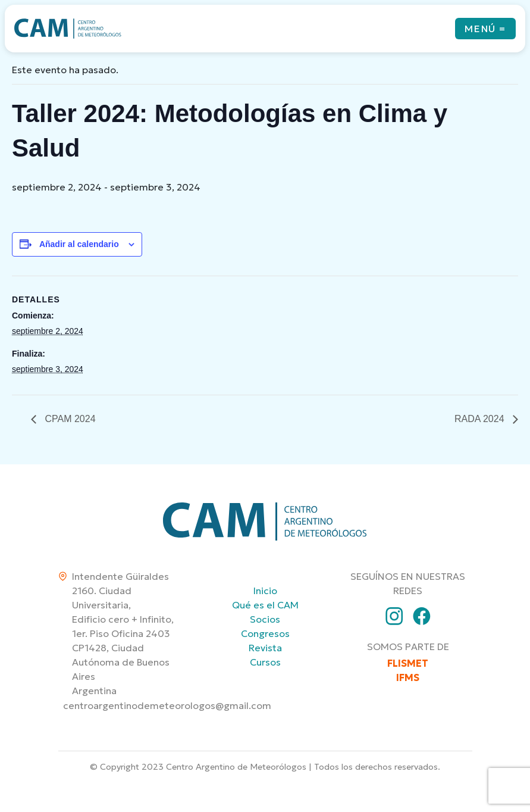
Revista (265, 648)
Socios (265, 619)
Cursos (265, 662)
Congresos (265, 633)
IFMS (408, 677)
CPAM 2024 (69, 419)
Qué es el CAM (265, 605)
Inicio (265, 591)
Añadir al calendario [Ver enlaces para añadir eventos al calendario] (79, 244)
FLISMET (408, 663)
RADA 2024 (481, 419)
